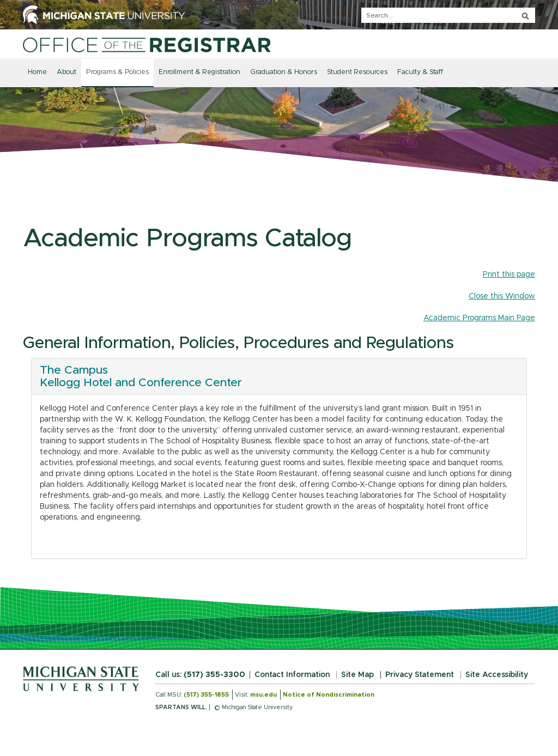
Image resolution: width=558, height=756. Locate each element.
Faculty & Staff (420, 72)
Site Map (357, 675)
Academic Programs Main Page (479, 318)
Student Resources (357, 72)
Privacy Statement (420, 675)
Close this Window (502, 296)
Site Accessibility (497, 675)
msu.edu (263, 695)
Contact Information (292, 675)
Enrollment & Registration (199, 72)
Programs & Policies (117, 72)
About (66, 72)
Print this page (509, 275)
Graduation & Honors (284, 72)
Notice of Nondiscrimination (329, 695)
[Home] (147, 45)
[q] (448, 15)
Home (37, 72)
